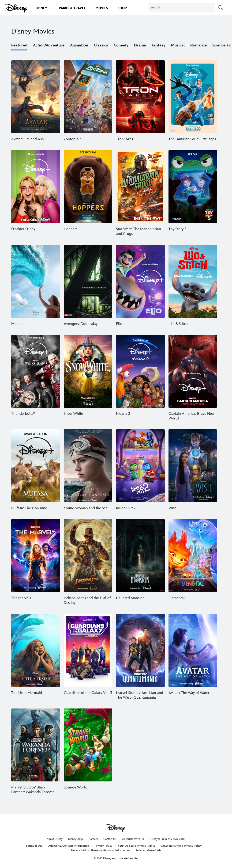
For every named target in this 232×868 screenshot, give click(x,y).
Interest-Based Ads (149, 851)
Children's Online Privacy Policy (181, 846)
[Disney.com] (16, 8)
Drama (140, 45)
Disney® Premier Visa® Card (167, 839)
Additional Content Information (69, 846)
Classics (101, 45)
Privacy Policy (103, 846)
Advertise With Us (133, 839)
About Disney (55, 839)
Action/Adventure (49, 45)
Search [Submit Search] (221, 8)
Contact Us (110, 839)
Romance (198, 45)
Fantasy (159, 45)
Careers (93, 839)
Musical (178, 45)
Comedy (121, 45)
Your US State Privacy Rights (136, 846)
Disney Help (76, 839)
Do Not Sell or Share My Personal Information (101, 851)
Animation (79, 45)
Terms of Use (34, 846)
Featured (19, 45)
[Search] (181, 8)
